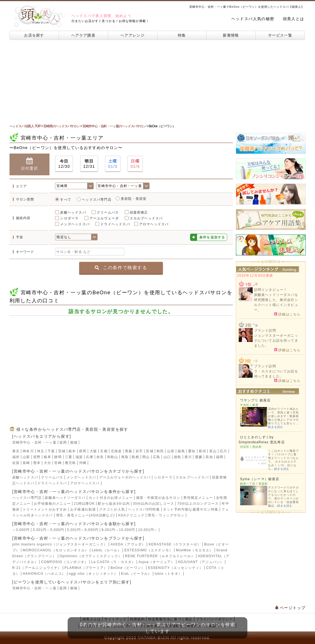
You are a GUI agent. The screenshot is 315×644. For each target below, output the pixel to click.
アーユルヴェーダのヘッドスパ (125, 477)
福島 (181, 451)
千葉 (51, 451)
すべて (66, 200)
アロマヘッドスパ (154, 224)
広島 (157, 457)
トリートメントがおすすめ (45, 509)
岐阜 (48, 457)
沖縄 (83, 463)
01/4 (135, 163)
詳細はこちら (287, 314)
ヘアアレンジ (132, 35)
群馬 (83, 451)
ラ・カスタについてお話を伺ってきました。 (276, 374)
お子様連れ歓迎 (83, 509)
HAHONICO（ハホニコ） (44, 574)
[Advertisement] (157, 82)
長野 (37, 457)
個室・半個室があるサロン (158, 498)
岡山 (146, 457)
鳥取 (125, 457)
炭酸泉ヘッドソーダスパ (65, 498)
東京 (16, 451)
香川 (188, 457)
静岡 (58, 457)
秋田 (160, 451)
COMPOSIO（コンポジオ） (65, 562)
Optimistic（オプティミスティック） (91, 556)
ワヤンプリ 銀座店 (255, 400)
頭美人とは (294, 19)
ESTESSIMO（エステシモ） (149, 550)
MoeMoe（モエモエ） (195, 550)
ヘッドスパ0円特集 (144, 509)
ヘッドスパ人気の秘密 (253, 19)
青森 (129, 451)
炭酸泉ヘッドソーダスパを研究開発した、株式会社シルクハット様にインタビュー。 (276, 302)
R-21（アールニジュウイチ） (37, 568)
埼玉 (41, 451)
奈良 (100, 457)
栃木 (72, 451)
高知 (209, 457)
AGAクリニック (131, 515)
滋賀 (79, 457)
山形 (171, 451)
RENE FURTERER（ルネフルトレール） (160, 556)
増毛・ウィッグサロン (166, 515)
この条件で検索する (121, 268)
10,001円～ (148, 530)
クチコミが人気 (112, 509)
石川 (223, 451)
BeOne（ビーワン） (128, 568)
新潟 (202, 451)
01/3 (113, 163)
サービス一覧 (280, 35)
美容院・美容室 (134, 199)
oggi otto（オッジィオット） (93, 574)
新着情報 (231, 35)
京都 (104, 451)
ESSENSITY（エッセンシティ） (175, 568)
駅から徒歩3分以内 (114, 504)
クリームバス (108, 212)
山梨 (26, 457)
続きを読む (276, 427)
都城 (74, 442)
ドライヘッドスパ (115, 224)
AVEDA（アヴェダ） (128, 544)
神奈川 (28, 451)
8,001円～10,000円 (118, 530)
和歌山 (113, 457)
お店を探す (34, 35)
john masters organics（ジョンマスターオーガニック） (60, 544)
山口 (167, 457)
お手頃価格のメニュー (52, 504)
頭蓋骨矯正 (139, 212)
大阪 (93, 451)
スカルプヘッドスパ (146, 218)
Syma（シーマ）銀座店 (260, 479)
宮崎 (58, 463)
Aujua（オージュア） (157, 562)
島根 (135, 457)
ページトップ (290, 608)
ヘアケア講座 (83, 35)
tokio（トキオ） (168, 574)
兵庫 (89, 457)
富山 (213, 451)
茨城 (62, 451)
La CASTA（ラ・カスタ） (113, 562)
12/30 (64, 163)
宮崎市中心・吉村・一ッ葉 (34, 442)
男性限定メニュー (198, 498)
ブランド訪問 (265, 331)
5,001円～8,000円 (83, 530)
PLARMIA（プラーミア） (86, 568)
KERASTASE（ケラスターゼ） (175, 544)
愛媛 (199, 457)
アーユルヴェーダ (104, 218)
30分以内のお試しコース (153, 504)
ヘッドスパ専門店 (97, 200)
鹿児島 (70, 463)
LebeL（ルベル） (106, 550)
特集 (182, 35)
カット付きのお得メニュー (111, 498)
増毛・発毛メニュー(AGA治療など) (85, 515)
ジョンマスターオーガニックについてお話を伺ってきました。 (276, 341)
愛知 (192, 451)
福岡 (220, 457)
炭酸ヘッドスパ (73, 212)
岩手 (139, 451)
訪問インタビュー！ (271, 290)
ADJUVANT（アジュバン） (201, 562)
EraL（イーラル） (136, 574)
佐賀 (16, 463)
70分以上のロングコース (198, 504)
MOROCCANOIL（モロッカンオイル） (56, 550)
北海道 (116, 451)
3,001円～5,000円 (48, 530)
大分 (48, 463)
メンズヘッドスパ (75, 224)
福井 (16, 457)
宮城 (150, 451)
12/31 (89, 163)
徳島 (177, 457)
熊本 (37, 463)
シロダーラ (69, 218)
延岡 (63, 442)
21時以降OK (84, 504)
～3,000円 (21, 530)
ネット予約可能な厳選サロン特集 (191, 509)
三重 (68, 457)
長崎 (26, 463)
